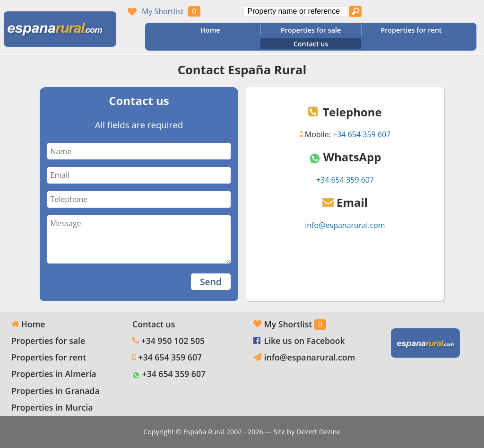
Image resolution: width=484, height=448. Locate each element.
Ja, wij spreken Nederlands (466, 11)
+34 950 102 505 (173, 341)
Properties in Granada (56, 391)
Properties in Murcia (52, 407)
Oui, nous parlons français (448, 11)
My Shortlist (163, 11)
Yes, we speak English (412, 11)
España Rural (204, 432)
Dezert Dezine (319, 432)
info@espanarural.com (345, 225)
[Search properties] (355, 11)
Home (210, 30)
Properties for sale (311, 30)
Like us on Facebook (305, 341)
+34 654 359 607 (362, 134)
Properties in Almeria (54, 374)
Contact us (311, 44)
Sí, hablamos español (430, 11)
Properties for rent (411, 30)
